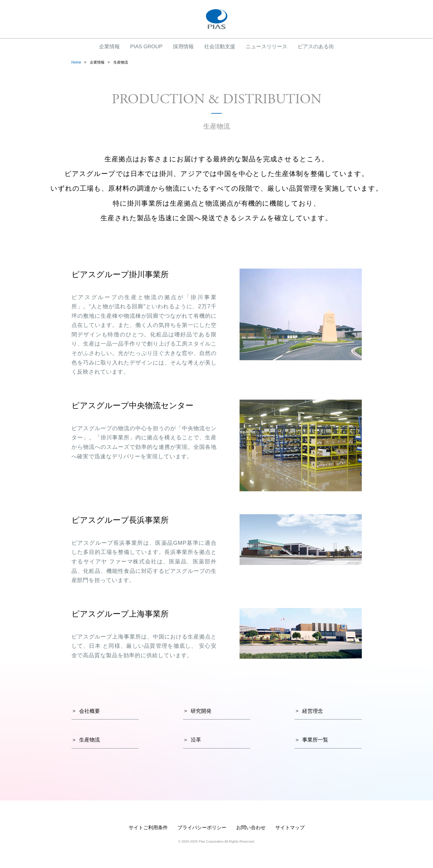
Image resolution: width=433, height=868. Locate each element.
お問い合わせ (251, 828)
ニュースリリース (266, 47)
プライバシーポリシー (202, 828)
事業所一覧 (315, 740)
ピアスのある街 (316, 47)
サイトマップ (290, 828)
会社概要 (90, 711)
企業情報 (109, 47)
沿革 (196, 740)
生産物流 (90, 740)
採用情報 (183, 47)
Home (76, 62)
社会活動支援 (220, 47)
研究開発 (201, 711)
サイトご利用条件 (148, 828)
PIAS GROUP (146, 47)
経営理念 (313, 711)
